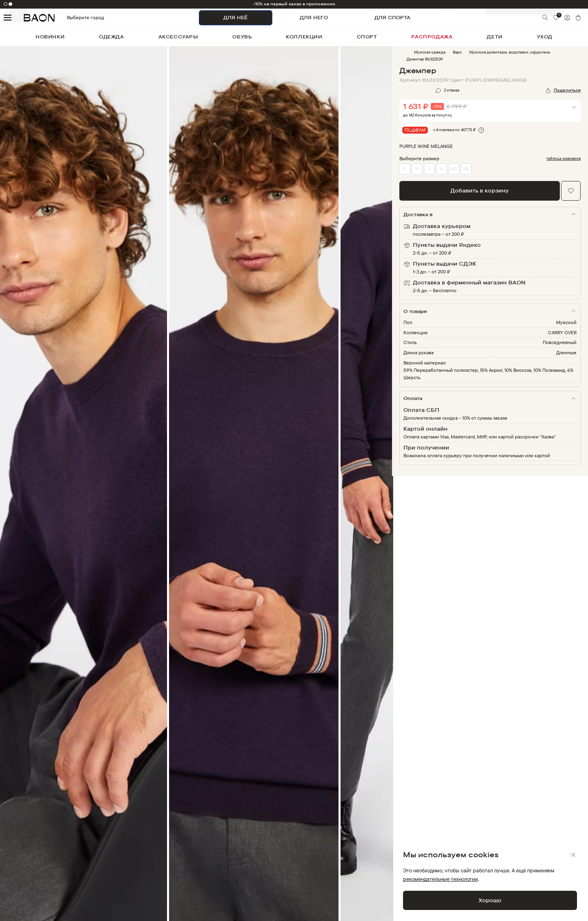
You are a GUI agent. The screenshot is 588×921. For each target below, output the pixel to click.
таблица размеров (563, 159)
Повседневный (560, 342)
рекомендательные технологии (440, 879)
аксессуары (178, 37)
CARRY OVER (562, 332)
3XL (466, 169)
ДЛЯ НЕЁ (235, 17)
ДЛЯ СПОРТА (392, 17)
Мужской (566, 322)
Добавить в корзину (480, 190)
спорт (367, 37)
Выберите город (72, 18)
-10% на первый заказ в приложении (294, 4)
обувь (242, 37)
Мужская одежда (430, 52)
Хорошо (490, 900)
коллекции (304, 37)
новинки (50, 37)
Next (398, 489)
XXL (454, 169)
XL (442, 169)
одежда (111, 37)
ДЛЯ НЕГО (314, 17)
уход (545, 37)
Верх (457, 52)
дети (494, 37)
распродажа (432, 37)
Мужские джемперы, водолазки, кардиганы (510, 52)
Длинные (566, 352)
